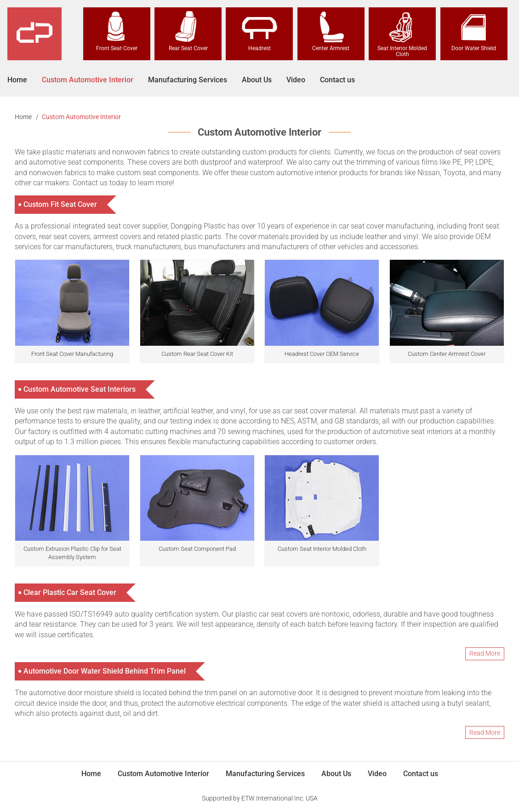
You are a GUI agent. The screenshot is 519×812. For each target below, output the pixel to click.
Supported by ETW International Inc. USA (260, 798)
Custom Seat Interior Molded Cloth (322, 549)
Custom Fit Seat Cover (60, 204)
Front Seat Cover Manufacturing (72, 354)
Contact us (337, 80)
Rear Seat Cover (188, 31)
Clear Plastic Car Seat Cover (70, 592)
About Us (257, 80)
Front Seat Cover (117, 31)
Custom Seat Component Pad (197, 549)
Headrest (259, 31)
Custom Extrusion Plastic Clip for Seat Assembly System (72, 553)
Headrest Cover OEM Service (322, 354)
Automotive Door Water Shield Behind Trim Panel (105, 671)
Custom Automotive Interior (88, 80)
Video (296, 80)
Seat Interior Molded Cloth (402, 34)
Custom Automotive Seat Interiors (80, 389)
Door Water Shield (474, 31)
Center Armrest (331, 31)
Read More (485, 653)
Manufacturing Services (188, 80)
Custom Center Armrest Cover (447, 354)
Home (17, 80)
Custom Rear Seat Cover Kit (197, 354)
